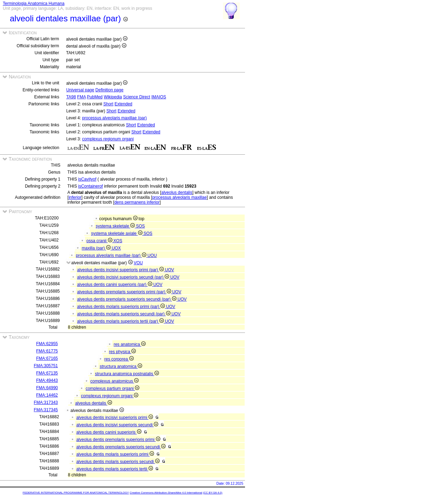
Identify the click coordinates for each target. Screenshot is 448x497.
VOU (138, 263)
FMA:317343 (46, 402)
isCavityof (87, 179)
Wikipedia (113, 97)
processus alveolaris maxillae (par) (115, 118)
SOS (141, 226)
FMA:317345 (46, 410)
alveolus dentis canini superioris (109, 432)
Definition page (110, 90)
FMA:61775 (47, 351)
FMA (81, 97)
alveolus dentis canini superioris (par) (115, 285)
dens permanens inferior (137, 202)
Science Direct (137, 97)
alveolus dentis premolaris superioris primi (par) (125, 292)
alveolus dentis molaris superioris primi (115, 454)
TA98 (71, 97)
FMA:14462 (47, 395)
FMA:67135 (47, 373)
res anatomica (130, 344)
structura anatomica (121, 366)
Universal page (80, 90)
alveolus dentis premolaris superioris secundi (121, 447)
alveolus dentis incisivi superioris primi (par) (121, 270)
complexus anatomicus (114, 381)
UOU (152, 255)
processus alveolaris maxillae (180, 197)
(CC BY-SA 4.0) (213, 493)
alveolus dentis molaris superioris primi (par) (121, 307)
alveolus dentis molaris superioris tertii (115, 469)
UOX (116, 248)
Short (108, 104)
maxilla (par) (97, 248)
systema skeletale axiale (117, 233)
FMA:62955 (47, 344)
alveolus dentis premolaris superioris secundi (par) (127, 299)
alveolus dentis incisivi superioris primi (115, 418)
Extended (123, 104)
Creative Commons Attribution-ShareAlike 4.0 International (166, 493)
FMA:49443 (47, 380)
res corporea (119, 359)
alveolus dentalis (177, 192)
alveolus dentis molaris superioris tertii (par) (121, 321)
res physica (122, 352)
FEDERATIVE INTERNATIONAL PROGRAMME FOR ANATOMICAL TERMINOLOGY (76, 493)
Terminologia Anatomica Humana (34, 3)
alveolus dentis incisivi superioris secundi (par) (124, 277)
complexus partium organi (113, 388)
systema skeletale (116, 226)
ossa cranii (100, 241)
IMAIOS (159, 97)
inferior (75, 197)
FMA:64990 (47, 388)
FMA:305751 (46, 366)
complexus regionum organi (108, 139)
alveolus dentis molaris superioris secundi (118, 462)
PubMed (95, 97)
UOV (169, 270)
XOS (118, 241)
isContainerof (90, 186)
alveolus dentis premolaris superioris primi (118, 440)
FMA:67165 (47, 358)
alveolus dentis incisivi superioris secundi (117, 425)
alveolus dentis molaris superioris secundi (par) (124, 314)
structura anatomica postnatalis (127, 374)
